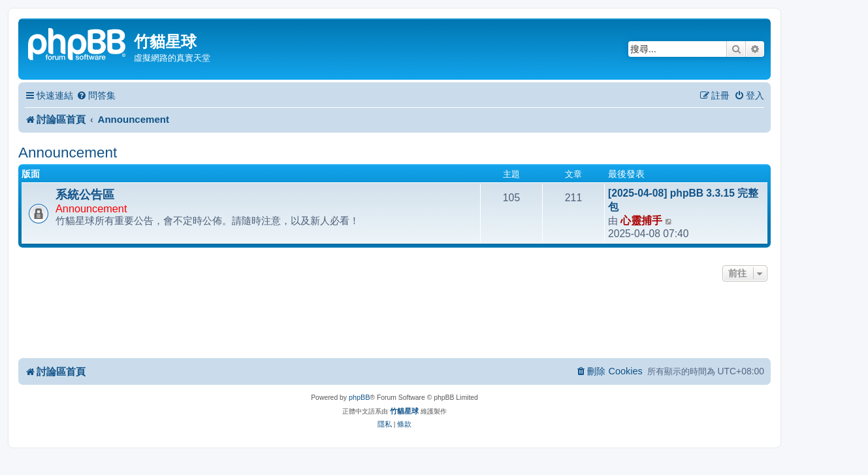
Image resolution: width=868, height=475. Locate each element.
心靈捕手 (641, 221)
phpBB (359, 397)
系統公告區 (85, 195)
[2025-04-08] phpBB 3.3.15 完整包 (683, 200)
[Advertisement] (394, 321)
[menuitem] (96, 96)
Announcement (68, 153)
